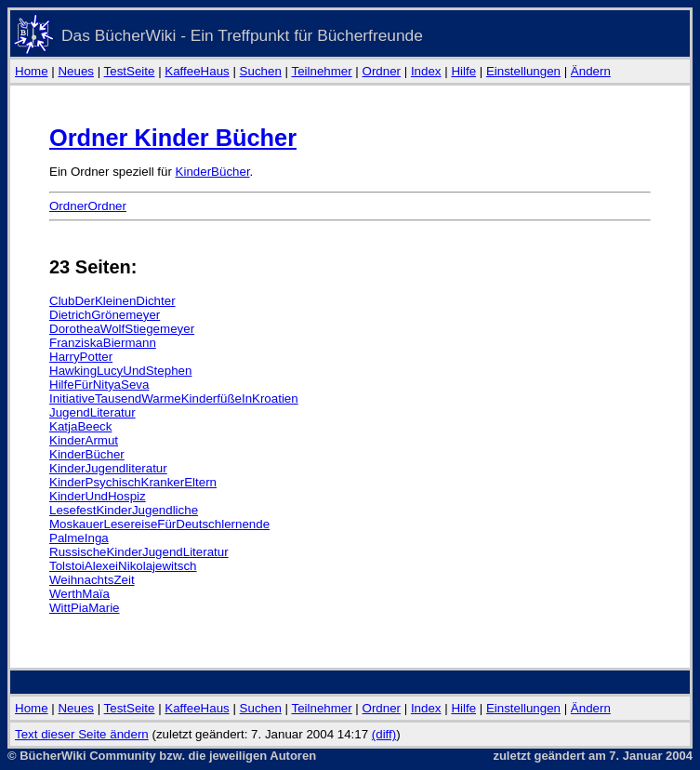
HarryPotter (81, 357)
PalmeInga (79, 538)
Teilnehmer (321, 71)
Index (426, 71)
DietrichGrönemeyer (105, 315)
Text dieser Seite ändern (82, 734)
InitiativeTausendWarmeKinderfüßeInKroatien (174, 398)
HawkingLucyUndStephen (120, 371)
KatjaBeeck (80, 426)
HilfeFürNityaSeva (99, 385)
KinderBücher (213, 172)
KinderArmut (84, 440)
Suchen (261, 71)
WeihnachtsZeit (92, 580)
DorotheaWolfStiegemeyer (122, 329)
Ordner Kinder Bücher (173, 138)
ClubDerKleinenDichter (112, 301)
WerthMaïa (79, 594)
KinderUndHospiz (98, 496)
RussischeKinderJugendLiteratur (139, 552)
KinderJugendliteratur (108, 468)
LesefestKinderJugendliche (124, 510)
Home (32, 71)
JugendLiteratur (92, 412)
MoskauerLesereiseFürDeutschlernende (159, 524)
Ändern (591, 71)
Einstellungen (523, 71)
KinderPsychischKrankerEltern (133, 482)
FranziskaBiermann (103, 343)
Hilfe (463, 71)
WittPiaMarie (85, 608)
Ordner (382, 71)
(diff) (384, 734)
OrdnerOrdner (88, 206)
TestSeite (130, 71)
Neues (76, 71)
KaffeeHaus (197, 71)
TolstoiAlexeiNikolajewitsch (123, 566)
